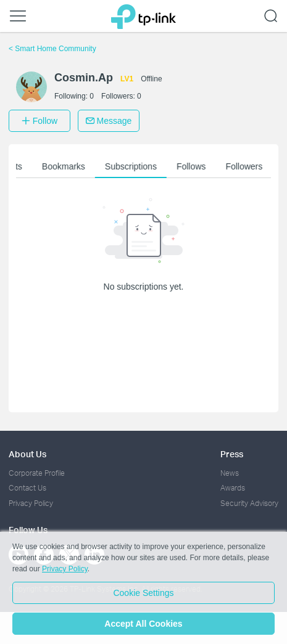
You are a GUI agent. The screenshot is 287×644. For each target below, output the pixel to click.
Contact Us (27, 488)
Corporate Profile (37, 473)
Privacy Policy (31, 503)
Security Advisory (249, 503)
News (230, 473)
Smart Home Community (52, 49)
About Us (27, 454)
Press (232, 454)
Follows (193, 166)
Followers (247, 166)
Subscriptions (133, 166)
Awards (233, 488)
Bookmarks (66, 166)
